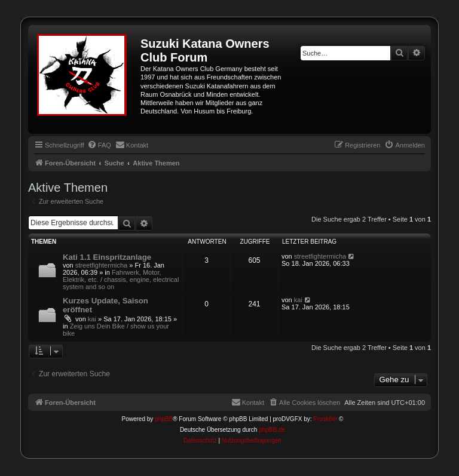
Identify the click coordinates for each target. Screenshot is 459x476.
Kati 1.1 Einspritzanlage (107, 257)
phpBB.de (272, 430)
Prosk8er (325, 419)
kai (92, 319)
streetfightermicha (101, 265)
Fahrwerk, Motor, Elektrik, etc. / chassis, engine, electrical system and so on (121, 280)
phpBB (164, 419)
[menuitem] (99, 145)
